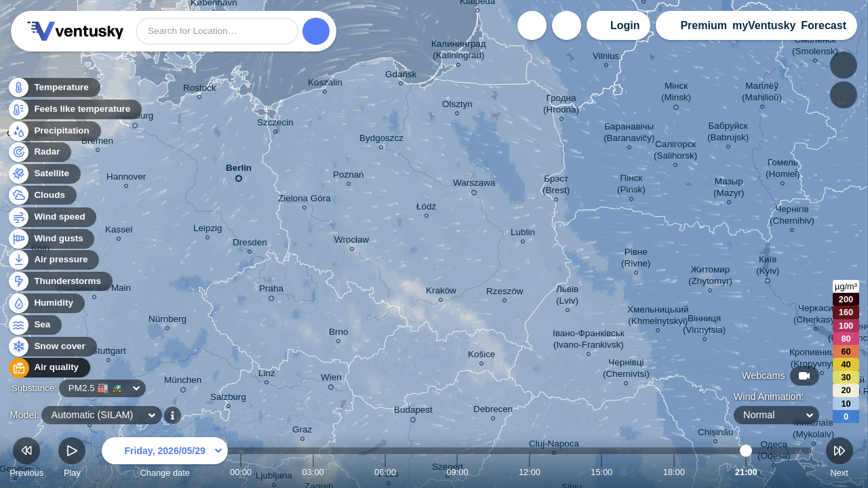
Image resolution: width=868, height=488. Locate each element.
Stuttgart (109, 353)
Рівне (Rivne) (636, 260)
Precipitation (54, 131)
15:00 (601, 472)
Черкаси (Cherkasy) (816, 316)
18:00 (674, 472)
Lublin (523, 234)
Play (72, 459)
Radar (39, 152)
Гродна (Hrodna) (561, 106)
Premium (703, 25)
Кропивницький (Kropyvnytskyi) (822, 360)
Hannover (126, 179)
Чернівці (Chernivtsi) (626, 370)
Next (840, 459)
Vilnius (606, 58)
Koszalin (325, 84)
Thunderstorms (60, 282)
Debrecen (493, 411)
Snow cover (52, 347)
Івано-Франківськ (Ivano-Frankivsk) (589, 341)
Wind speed (52, 217)
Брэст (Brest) (556, 186)
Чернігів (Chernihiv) (792, 217)
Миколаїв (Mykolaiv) (813, 430)
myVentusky (764, 25)
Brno (338, 334)
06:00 (385, 472)
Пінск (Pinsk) (631, 186)
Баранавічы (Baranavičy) (629, 134)
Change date (165, 459)
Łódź (426, 208)
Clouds (42, 196)
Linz (267, 375)
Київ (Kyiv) (768, 267)
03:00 (313, 472)
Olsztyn (457, 106)
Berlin (239, 170)
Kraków (441, 292)
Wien (331, 380)
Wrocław (352, 242)
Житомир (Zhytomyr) (710, 277)
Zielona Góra (304, 200)
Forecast (824, 25)
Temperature (54, 88)
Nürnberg (167, 321)
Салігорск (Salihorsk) (675, 152)
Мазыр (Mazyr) (729, 189)
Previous (26, 459)
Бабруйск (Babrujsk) (728, 134)
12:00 (530, 472)
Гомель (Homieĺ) (783, 170)
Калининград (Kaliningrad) (459, 52)
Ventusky (73, 31)
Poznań (349, 177)
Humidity (46, 303)
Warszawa (474, 185)
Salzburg (228, 399)
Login (625, 25)
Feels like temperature (74, 109)
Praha (271, 291)
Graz (302, 431)
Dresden (250, 244)
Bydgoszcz (381, 140)
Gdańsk (401, 76)
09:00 (457, 472)
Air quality (48, 368)
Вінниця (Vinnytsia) (704, 326)
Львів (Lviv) (567, 297)
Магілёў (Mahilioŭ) (762, 94)
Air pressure (53, 260)
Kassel (119, 231)
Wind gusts (51, 239)
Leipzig (208, 230)
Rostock (200, 90)
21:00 (746, 472)
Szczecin (275, 124)
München (183, 382)
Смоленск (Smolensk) (815, 47)
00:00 (241, 472)
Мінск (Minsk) (676, 94)
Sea (34, 325)
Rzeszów (505, 293)
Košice (481, 356)
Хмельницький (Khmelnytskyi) (658, 317)
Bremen (97, 143)
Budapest (413, 412)
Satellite (44, 174)
